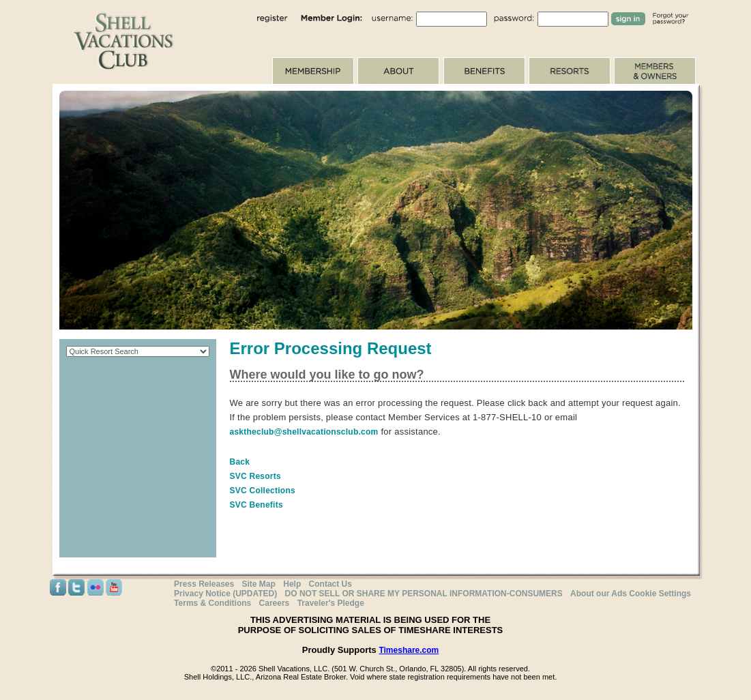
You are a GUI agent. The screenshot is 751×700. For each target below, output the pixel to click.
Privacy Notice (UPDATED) (225, 594)
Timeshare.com (409, 650)
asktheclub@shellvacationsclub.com (304, 432)
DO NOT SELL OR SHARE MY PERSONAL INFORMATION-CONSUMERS (424, 594)
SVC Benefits (256, 505)
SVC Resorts (255, 476)
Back (240, 462)
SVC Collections (263, 491)
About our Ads (599, 594)
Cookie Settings (660, 594)
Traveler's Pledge (331, 603)
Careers (275, 603)
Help (292, 584)
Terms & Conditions (212, 603)
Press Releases (204, 584)
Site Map (259, 584)
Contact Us (330, 584)
